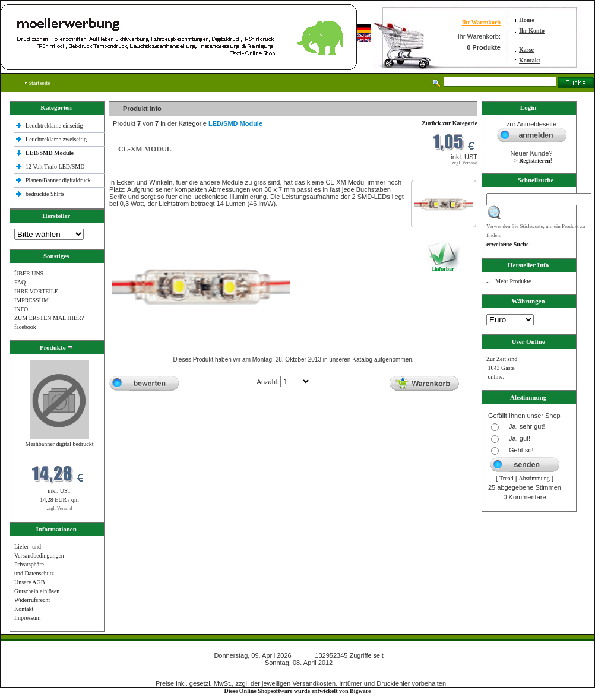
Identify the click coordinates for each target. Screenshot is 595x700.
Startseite (37, 83)
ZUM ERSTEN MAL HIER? (49, 318)
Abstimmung (534, 478)
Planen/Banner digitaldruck (58, 180)
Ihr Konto (532, 31)
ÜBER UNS (29, 273)
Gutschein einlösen (37, 591)
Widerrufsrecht (32, 600)
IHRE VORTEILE (36, 291)
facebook (25, 327)
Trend (507, 478)
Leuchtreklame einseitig (55, 126)
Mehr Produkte (513, 281)
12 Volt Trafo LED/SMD (55, 167)
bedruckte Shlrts (45, 194)
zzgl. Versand (60, 509)
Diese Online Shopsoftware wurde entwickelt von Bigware (298, 691)
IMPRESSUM (31, 300)
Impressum (27, 618)
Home (527, 20)
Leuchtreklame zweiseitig (57, 139)
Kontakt (530, 60)
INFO (21, 309)
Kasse (526, 50)
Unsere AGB (29, 582)
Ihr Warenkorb (481, 22)
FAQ (20, 282)
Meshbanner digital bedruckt (60, 444)
